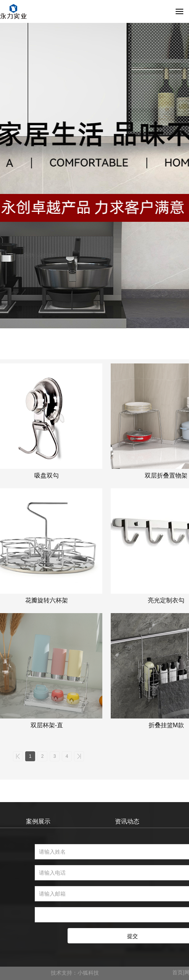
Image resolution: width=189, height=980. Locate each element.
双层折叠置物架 (166, 475)
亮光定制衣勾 (166, 600)
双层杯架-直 (47, 725)
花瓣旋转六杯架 (47, 600)
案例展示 (38, 821)
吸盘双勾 (47, 475)
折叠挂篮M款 (166, 725)
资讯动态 (127, 821)
